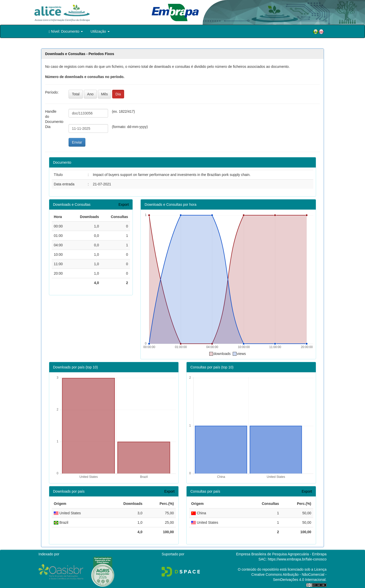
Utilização (100, 31)
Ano (90, 94)
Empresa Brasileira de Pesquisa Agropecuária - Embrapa (281, 554)
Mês (105, 94)
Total (76, 94)
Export (124, 204)
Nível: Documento (66, 31)
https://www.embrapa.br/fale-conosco (297, 559)
